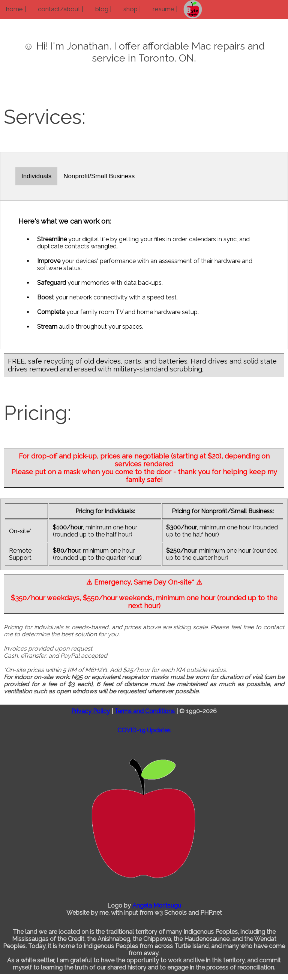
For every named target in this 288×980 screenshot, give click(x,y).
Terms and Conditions (145, 711)
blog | (103, 9)
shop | (132, 9)
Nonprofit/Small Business (99, 176)
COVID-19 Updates (144, 730)
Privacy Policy (91, 711)
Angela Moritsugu (157, 906)
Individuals (36, 176)
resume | (165, 9)
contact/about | (61, 9)
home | (16, 9)
